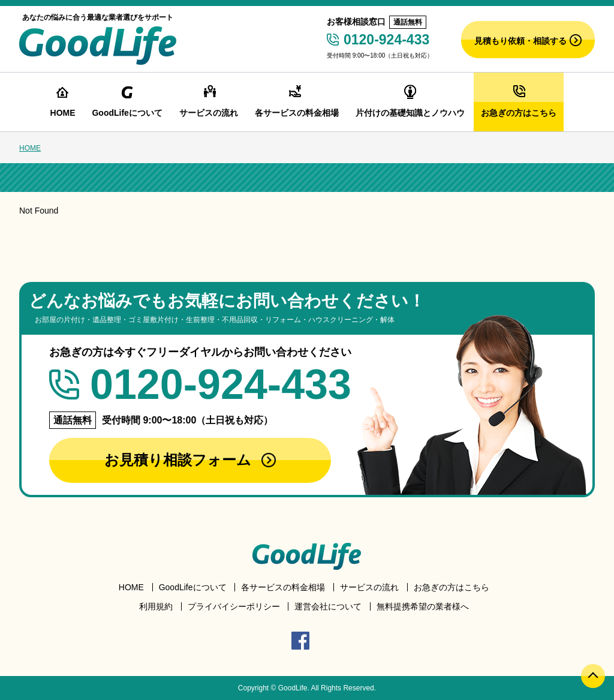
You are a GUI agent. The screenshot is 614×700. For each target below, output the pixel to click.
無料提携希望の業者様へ (423, 606)
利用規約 (156, 606)
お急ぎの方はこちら (452, 587)
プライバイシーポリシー (234, 606)
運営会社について (328, 606)
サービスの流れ (369, 587)
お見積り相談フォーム (190, 460)
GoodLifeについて (193, 587)
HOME (30, 148)
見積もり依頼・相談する (528, 40)
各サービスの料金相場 (283, 587)
